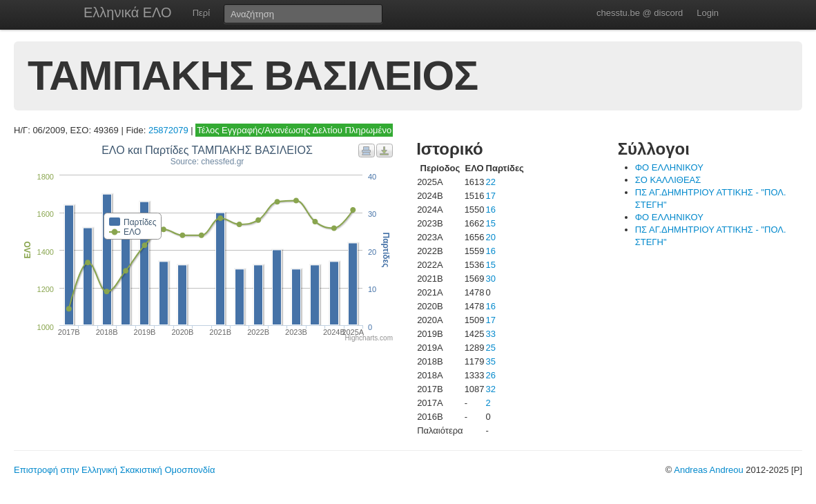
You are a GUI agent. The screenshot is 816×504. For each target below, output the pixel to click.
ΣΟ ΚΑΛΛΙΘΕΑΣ (668, 180)
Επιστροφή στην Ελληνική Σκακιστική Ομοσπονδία (114, 470)
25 (491, 348)
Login (708, 13)
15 (491, 223)
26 (491, 375)
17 (491, 196)
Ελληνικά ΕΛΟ (128, 12)
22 (491, 182)
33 (491, 334)
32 (491, 389)
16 (491, 210)
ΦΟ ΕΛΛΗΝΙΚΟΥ (669, 167)
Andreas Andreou (708, 470)
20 (491, 237)
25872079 (168, 130)
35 (491, 361)
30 (491, 279)
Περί (201, 13)
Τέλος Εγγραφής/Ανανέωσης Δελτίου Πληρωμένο (294, 130)
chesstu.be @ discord (640, 13)
